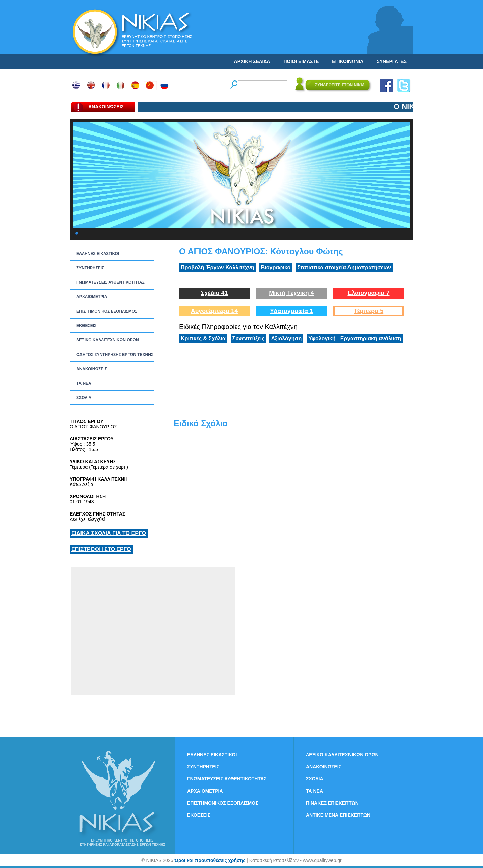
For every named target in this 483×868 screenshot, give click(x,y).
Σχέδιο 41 (214, 293)
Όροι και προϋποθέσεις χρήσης (210, 860)
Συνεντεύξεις (249, 339)
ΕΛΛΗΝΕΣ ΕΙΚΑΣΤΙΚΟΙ (98, 254)
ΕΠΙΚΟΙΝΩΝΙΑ (348, 61)
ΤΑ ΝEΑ (84, 383)
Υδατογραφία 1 (291, 311)
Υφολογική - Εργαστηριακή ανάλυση (355, 339)
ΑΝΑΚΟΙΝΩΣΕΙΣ (92, 369)
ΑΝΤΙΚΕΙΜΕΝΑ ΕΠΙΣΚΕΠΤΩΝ (338, 815)
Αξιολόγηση (286, 339)
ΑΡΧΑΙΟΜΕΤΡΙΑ (92, 297)
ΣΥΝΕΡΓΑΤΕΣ (392, 61)
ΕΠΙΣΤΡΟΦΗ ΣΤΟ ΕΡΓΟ (101, 549)
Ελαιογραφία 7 (368, 293)
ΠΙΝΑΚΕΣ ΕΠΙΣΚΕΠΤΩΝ (332, 803)
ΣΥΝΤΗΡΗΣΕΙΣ (90, 268)
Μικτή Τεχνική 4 (291, 293)
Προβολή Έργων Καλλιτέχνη (218, 267)
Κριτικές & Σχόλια (203, 339)
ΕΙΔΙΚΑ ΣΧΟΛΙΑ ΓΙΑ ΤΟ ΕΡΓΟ (109, 533)
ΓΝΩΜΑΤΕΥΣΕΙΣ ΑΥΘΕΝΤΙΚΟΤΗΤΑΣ (111, 282)
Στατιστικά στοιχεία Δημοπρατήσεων (344, 267)
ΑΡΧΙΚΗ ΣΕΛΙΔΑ (252, 61)
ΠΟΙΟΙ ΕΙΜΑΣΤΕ (301, 61)
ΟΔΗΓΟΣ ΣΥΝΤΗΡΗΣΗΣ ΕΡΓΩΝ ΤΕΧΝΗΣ (115, 355)
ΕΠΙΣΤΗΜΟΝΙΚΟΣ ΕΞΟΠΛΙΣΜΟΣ (107, 311)
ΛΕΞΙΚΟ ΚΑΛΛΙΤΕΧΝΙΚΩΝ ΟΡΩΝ (108, 340)
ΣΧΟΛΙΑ (84, 398)
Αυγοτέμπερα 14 (214, 311)
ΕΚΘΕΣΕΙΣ (86, 326)
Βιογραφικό (276, 267)
